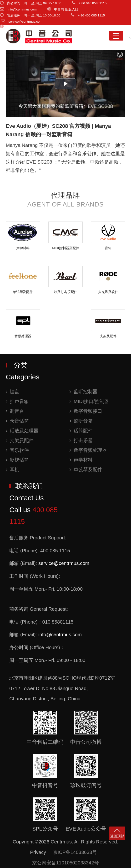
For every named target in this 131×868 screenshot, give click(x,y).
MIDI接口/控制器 (89, 401)
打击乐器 (81, 440)
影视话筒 (17, 460)
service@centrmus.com (64, 563)
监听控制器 (83, 391)
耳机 (13, 469)
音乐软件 (17, 450)
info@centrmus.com (60, 634)
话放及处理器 (22, 431)
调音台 (15, 411)
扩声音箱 (17, 401)
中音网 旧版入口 (66, 9)
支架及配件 (20, 440)
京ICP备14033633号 (75, 852)
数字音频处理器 (88, 450)
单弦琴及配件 (86, 469)
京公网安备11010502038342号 (65, 863)
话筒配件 (81, 431)
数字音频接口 (86, 411)
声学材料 (81, 460)
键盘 (13, 391)
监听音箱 (81, 421)
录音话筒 (17, 421)
